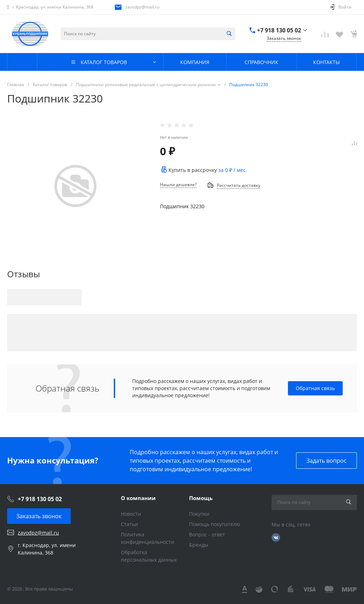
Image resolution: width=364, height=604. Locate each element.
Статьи (129, 524)
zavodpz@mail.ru (142, 7)
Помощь (201, 498)
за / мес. (233, 170)
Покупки (199, 514)
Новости (131, 514)
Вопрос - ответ (207, 534)
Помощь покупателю (215, 524)
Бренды (199, 545)
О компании (138, 498)
